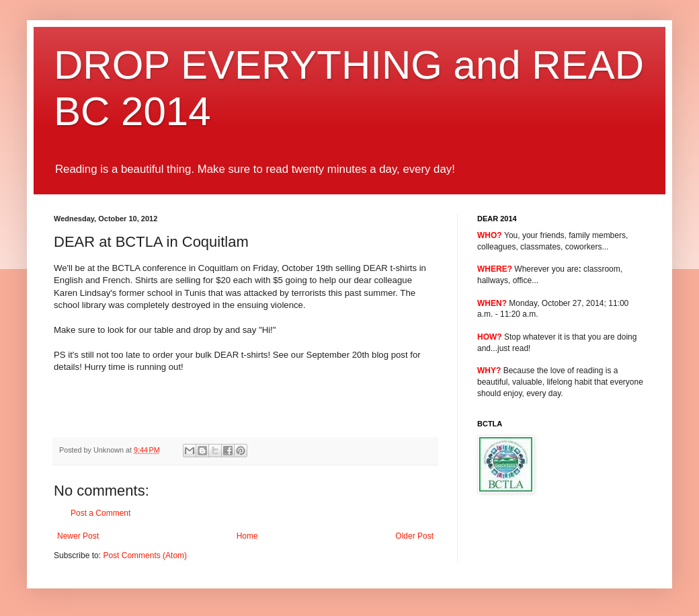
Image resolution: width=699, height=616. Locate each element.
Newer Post (78, 536)
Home (247, 536)
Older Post (414, 536)
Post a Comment (100, 513)
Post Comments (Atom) (145, 555)
